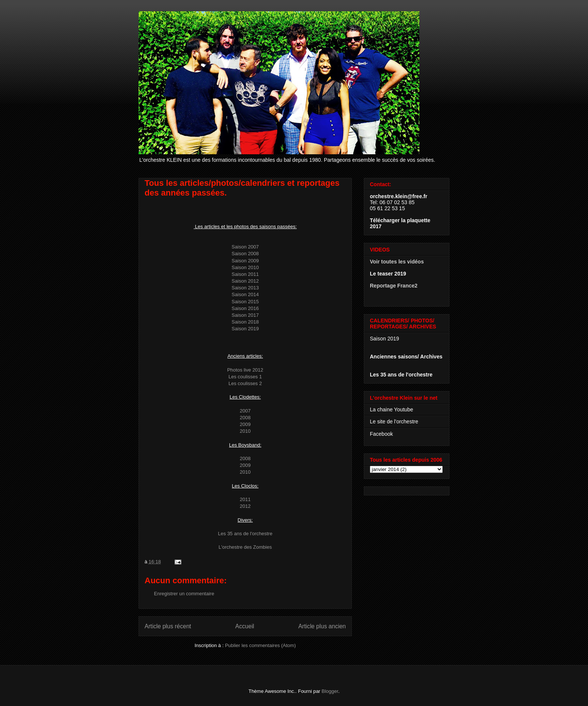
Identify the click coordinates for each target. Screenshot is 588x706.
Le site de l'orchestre (394, 421)
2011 (245, 499)
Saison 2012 (245, 281)
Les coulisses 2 (245, 383)
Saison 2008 (245, 254)
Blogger (330, 691)
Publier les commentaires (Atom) (260, 645)
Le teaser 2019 (388, 274)
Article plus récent (168, 626)
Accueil (245, 626)
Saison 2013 (245, 288)
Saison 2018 (245, 322)
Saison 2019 (245, 329)
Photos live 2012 (245, 370)
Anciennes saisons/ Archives (406, 357)
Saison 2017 (245, 315)
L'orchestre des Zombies (245, 547)
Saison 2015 (245, 302)
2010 (245, 431)
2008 (245, 418)
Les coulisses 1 (245, 377)
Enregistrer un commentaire (184, 594)
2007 (245, 411)
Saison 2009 (245, 261)
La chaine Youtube (391, 409)
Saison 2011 (245, 274)
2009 (245, 424)
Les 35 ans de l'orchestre (245, 534)
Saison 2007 (245, 247)
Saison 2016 (245, 308)
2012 (245, 506)
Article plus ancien (322, 626)
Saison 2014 (245, 294)
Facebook (381, 434)
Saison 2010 (245, 267)
